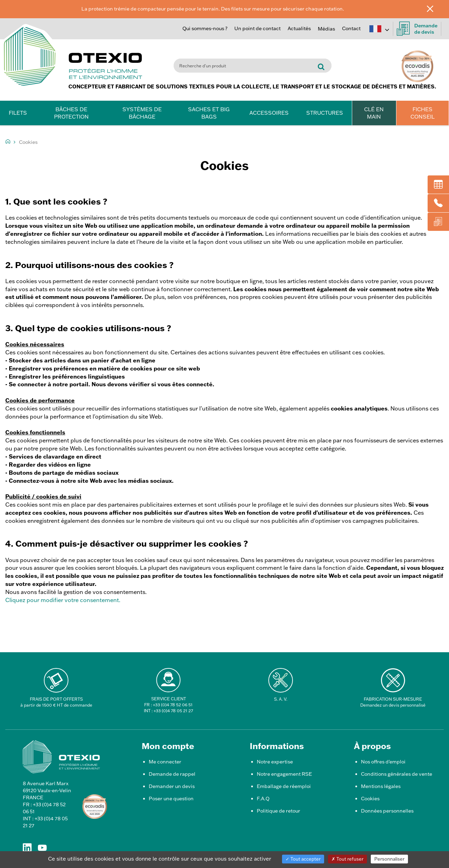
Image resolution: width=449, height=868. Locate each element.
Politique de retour (279, 811)
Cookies (370, 799)
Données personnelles (387, 811)
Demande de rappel (172, 774)
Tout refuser (347, 859)
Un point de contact (257, 28)
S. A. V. (281, 699)
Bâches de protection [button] (71, 113)
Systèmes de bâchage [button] (142, 113)
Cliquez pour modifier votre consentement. (63, 600)
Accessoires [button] (269, 113)
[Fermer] (435, 8)
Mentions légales (381, 786)
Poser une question (171, 799)
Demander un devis (172, 786)
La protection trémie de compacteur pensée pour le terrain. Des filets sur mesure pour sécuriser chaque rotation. (213, 9)
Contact (351, 28)
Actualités (299, 28)
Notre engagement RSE (284, 774)
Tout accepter (303, 859)
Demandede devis (417, 29)
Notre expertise (275, 762)
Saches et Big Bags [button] (209, 113)
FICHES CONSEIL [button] (423, 113)
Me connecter (165, 762)
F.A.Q (263, 799)
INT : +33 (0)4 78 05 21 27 (168, 711)
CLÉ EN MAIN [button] (374, 113)
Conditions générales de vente (397, 774)
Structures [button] (325, 113)
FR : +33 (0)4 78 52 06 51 (168, 705)
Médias (326, 29)
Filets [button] (18, 113)
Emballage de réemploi (284, 786)
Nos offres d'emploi (383, 762)
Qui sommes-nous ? (205, 28)
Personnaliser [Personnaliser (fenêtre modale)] (389, 859)
